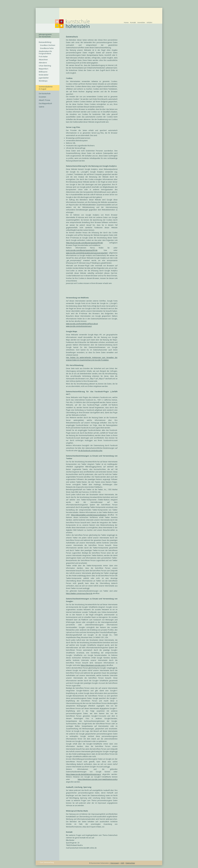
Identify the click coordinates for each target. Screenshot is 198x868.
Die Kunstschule (45, 94)
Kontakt (133, 23)
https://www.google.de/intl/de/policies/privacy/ (83, 774)
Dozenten (42, 97)
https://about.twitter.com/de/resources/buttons (89, 515)
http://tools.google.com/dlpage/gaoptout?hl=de (84, 243)
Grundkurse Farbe (46, 48)
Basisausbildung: (45, 42)
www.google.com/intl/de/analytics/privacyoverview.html (87, 253)
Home (126, 23)
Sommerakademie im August (46, 88)
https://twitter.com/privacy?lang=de (79, 593)
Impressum (115, 863)
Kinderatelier (44, 75)
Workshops (43, 81)
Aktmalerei (43, 63)
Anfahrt (149, 23)
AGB (122, 863)
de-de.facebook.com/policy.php (90, 451)
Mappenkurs (43, 69)
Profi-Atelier (43, 57)
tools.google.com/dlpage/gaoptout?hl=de (82, 250)
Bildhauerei (43, 72)
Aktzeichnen (43, 60)
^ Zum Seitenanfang (46, 862)
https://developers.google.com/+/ (93, 665)
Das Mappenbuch (45, 103)
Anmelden (141, 23)
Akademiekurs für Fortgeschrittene (45, 52)
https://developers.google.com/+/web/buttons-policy (98, 779)
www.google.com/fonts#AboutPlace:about (82, 324)
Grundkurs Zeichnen (47, 45)
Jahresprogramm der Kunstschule (45, 36)
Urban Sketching (45, 66)
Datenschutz (130, 863)
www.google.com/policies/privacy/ (79, 326)
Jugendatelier (44, 78)
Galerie (42, 107)
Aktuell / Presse (44, 100)
